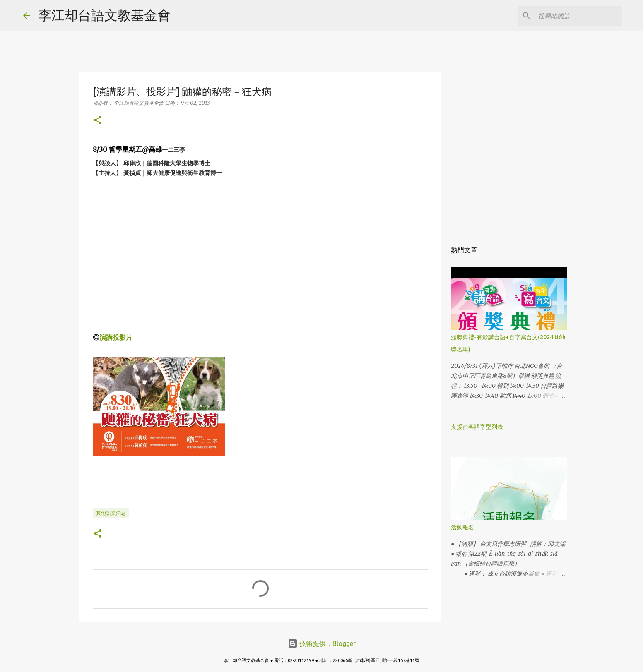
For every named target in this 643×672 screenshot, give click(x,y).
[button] (98, 121)
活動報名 (462, 527)
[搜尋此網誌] (578, 16)
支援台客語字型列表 (477, 427)
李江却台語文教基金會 (104, 15)
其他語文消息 (111, 513)
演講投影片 (116, 337)
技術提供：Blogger (322, 643)
